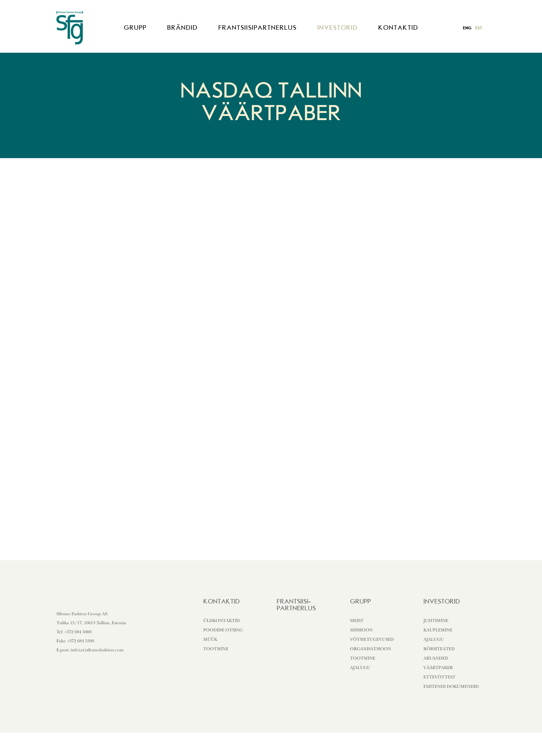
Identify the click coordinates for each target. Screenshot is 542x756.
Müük (210, 639)
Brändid (182, 27)
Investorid (337, 27)
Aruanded (436, 658)
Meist (357, 620)
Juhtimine (436, 620)
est (479, 28)
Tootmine (216, 649)
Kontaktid (398, 27)
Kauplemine (438, 630)
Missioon (361, 630)
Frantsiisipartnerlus (257, 27)
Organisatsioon (371, 649)
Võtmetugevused (372, 639)
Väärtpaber (438, 668)
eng (467, 28)
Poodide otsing (223, 630)
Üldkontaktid (222, 620)
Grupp (135, 27)
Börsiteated (439, 649)
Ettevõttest (439, 677)
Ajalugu (360, 668)
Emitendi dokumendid (451, 686)
